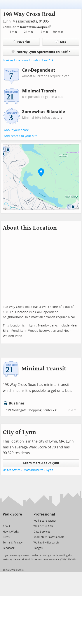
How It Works (11, 532)
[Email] (19, 520)
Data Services (42, 532)
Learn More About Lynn (41, 463)
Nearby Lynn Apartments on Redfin (41, 52)
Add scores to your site (21, 136)
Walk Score (12, 514)
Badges (38, 548)
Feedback (9, 548)
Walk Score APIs (43, 526)
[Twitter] (5, 520)
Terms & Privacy (13, 543)
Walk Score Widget (45, 521)
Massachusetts (33, 470)
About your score (16, 130)
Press (6, 537)
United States (12, 470)
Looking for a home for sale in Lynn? (26, 60)
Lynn (7, 21)
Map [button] (61, 42)
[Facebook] (12, 520)
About (6, 526)
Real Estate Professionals (49, 537)
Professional (44, 514)
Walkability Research (46, 543)
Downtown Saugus (34, 27)
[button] (41, 172)
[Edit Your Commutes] (49, 26)
